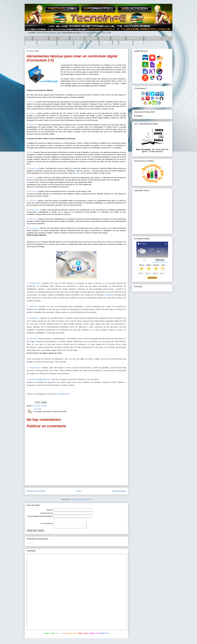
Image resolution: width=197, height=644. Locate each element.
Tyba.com (33, 306)
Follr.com (33, 338)
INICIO (29, 38)
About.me (32, 102)
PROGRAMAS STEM (153, 38)
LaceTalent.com (63, 394)
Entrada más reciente (36, 491)
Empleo (44, 406)
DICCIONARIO (80, 43)
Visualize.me (33, 168)
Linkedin (109, 295)
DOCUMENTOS (126, 43)
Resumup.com (34, 228)
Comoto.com (34, 368)
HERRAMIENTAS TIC (135, 38)
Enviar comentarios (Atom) (82, 499)
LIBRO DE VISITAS (65, 43)
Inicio (79, 491)
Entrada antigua (119, 491)
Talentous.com (34, 210)
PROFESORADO (118, 38)
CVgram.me (33, 219)
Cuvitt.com (33, 201)
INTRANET (138, 43)
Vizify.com (32, 178)
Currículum (37, 406)
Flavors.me (33, 125)
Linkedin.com (34, 283)
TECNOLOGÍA (91, 38)
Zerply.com (34, 318)
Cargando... (31, 545)
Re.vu (31, 152)
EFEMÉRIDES (106, 43)
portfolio (77, 173)
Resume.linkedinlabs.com (40, 379)
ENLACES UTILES (41, 38)
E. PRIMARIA (63, 38)
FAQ (116, 43)
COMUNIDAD (104, 38)
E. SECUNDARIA (77, 38)
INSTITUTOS (31, 43)
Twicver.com (33, 191)
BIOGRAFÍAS (93, 43)
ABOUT (53, 38)
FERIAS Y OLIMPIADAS (47, 43)
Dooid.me (32, 113)
